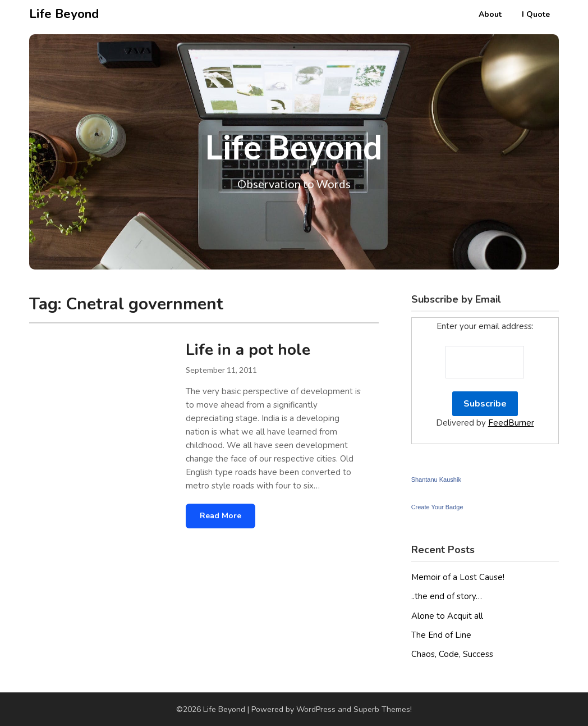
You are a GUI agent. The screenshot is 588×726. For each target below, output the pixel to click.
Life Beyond (64, 14)
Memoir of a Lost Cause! (458, 577)
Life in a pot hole (248, 350)
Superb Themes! (383, 709)
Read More (220, 516)
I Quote (536, 14)
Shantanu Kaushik (436, 480)
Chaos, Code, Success (452, 654)
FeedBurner (511, 423)
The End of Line (441, 635)
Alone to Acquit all (447, 616)
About (490, 14)
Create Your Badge (437, 507)
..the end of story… (447, 596)
